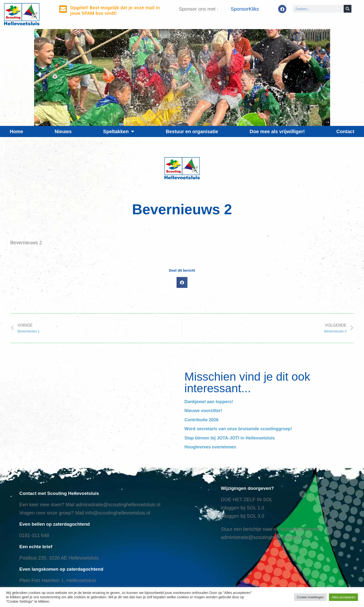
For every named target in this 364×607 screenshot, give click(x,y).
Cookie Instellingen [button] (310, 597)
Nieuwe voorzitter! (203, 411)
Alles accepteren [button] (343, 597)
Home (16, 131)
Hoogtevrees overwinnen (210, 447)
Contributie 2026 (202, 420)
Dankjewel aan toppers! (209, 402)
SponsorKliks (245, 9)
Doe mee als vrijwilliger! (277, 131)
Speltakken (119, 131)
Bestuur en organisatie (192, 131)
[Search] (348, 9)
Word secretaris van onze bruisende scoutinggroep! (238, 429)
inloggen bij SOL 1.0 (242, 508)
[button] (182, 282)
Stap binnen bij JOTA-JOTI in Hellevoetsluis (230, 438)
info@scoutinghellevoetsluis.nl (118, 513)
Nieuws (63, 131)
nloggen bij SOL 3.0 (243, 516)
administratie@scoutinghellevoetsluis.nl (118, 505)
